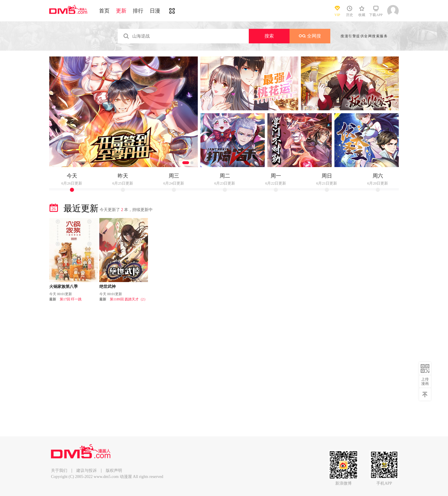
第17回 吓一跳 (71, 299)
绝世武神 (107, 287)
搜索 (269, 36)
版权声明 (114, 471)
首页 (104, 11)
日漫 (155, 11)
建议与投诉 (87, 471)
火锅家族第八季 (64, 287)
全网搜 (310, 36)
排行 (138, 11)
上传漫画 (425, 381)
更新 (121, 11)
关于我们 (59, 471)
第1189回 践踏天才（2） (129, 299)
